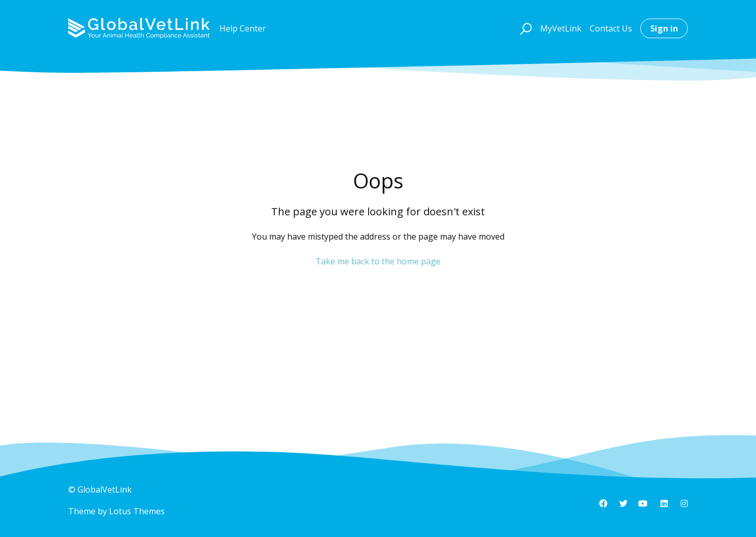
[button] (524, 28)
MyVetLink (561, 28)
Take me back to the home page (378, 261)
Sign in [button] (664, 28)
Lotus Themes (137, 511)
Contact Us (611, 28)
